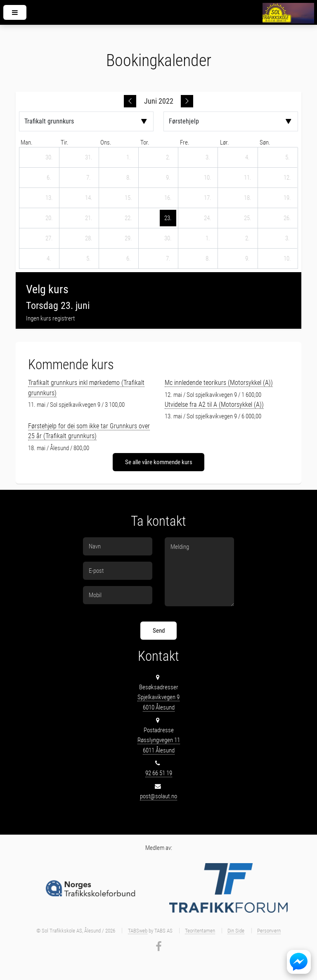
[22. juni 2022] (128, 218)
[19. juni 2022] (287, 198)
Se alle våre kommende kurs (159, 462)
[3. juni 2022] (208, 157)
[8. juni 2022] (128, 178)
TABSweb (138, 931)
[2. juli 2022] (248, 238)
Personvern (269, 931)
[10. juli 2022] (287, 259)
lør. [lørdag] (225, 142)
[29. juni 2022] (128, 238)
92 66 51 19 (159, 773)
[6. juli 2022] (128, 259)
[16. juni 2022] (168, 198)
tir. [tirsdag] (65, 142)
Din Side (236, 931)
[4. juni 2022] (248, 157)
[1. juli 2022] (208, 238)
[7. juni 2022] (89, 178)
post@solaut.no (158, 796)
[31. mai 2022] (89, 157)
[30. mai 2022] (49, 157)
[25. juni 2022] (248, 218)
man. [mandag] (27, 142)
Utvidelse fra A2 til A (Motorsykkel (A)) (214, 405)
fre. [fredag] (185, 142)
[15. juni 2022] (128, 198)
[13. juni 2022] (49, 198)
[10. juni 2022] (208, 178)
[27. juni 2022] (49, 238)
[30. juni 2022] (168, 238)
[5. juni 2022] (287, 157)
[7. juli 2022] (168, 259)
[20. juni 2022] (49, 218)
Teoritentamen (200, 931)
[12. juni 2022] (287, 178)
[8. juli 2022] (208, 259)
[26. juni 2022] (287, 218)
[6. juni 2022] (49, 178)
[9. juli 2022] (248, 259)
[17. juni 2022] (208, 198)
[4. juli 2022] (49, 259)
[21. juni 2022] (89, 218)
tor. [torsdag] (145, 142)
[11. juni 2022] (248, 178)
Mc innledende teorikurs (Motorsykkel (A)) (219, 383)
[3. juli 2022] (287, 238)
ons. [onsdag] (106, 142)
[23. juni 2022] (168, 218)
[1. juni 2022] (128, 157)
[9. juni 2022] (168, 178)
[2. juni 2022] (168, 157)
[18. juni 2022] (248, 198)
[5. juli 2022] (89, 259)
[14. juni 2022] (89, 198)
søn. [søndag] (265, 142)
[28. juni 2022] (89, 238)
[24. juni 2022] (208, 218)
